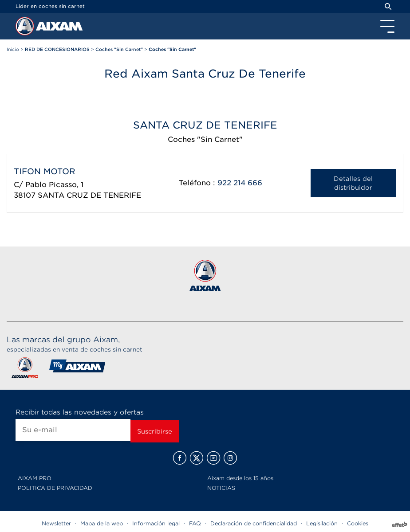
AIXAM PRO (35, 478)
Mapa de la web (102, 523)
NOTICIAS (221, 488)
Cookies (358, 523)
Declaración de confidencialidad (254, 523)
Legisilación (322, 523)
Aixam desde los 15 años (240, 478)
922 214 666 (240, 183)
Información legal (156, 523)
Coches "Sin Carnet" (205, 139)
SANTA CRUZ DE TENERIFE (89, 195)
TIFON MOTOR (45, 171)
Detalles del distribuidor (353, 183)
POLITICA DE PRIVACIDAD (55, 488)
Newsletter (56, 523)
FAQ (195, 523)
